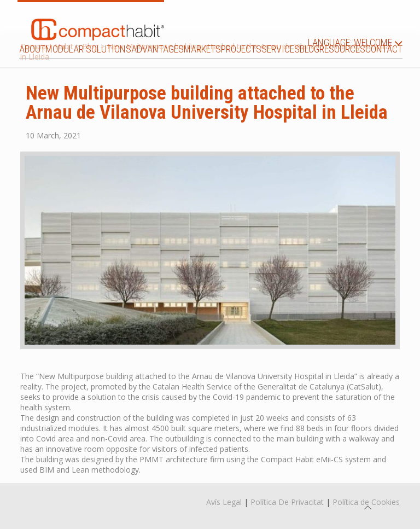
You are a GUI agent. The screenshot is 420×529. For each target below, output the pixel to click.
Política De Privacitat (287, 502)
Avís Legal (224, 502)
